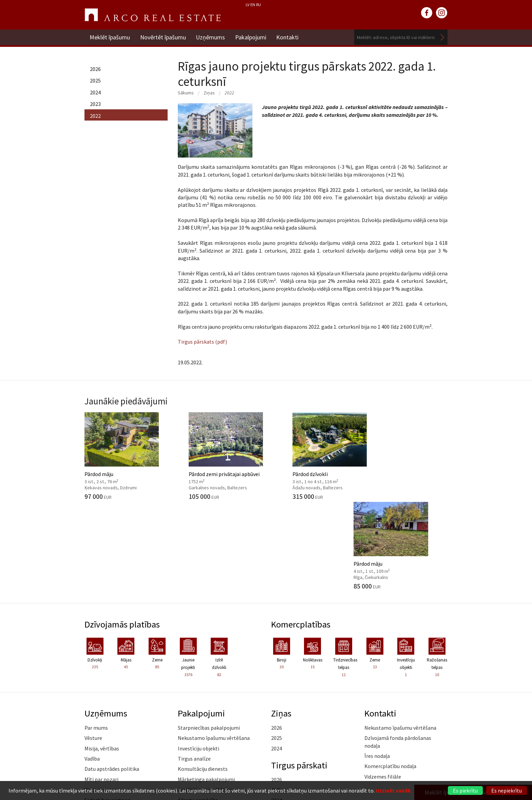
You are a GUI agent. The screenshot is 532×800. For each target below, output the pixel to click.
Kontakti (288, 37)
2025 (95, 80)
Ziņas (209, 93)
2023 (95, 104)
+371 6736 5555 (252, 771)
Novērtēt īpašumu (163, 37)
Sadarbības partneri (107, 710)
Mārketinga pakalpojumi (206, 690)
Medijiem (95, 721)
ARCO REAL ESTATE (153, 15)
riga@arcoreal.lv (252, 779)
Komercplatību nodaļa (390, 676)
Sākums (186, 93)
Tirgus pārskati (299, 675)
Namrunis (96, 741)
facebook (427, 13)
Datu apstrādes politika (112, 679)
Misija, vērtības (102, 658)
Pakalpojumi (251, 37)
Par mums (96, 638)
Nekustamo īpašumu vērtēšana (214, 648)
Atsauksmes (99, 731)
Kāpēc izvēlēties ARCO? (205, 721)
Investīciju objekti (198, 658)
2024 (95, 92)
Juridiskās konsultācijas (205, 700)
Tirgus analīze (194, 669)
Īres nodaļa (377, 666)
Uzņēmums (211, 37)
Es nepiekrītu (507, 790)
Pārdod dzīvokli (313, 456)
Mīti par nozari (101, 690)
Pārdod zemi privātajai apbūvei (219, 456)
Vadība (92, 669)
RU (259, 5)
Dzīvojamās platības (123, 534)
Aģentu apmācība (198, 710)
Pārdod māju (126, 456)
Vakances (95, 700)
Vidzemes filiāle (383, 687)
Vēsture (93, 648)
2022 (95, 116)
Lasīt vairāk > (432, 697)
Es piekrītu (465, 790)
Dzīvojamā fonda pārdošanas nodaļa (398, 652)
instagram (442, 13)
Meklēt (442, 37)
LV (248, 5)
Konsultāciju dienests (203, 679)
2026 (95, 69)
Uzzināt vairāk (393, 790)
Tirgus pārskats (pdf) (202, 342)
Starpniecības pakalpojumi (209, 638)
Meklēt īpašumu (110, 37)
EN (253, 5)
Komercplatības (301, 534)
